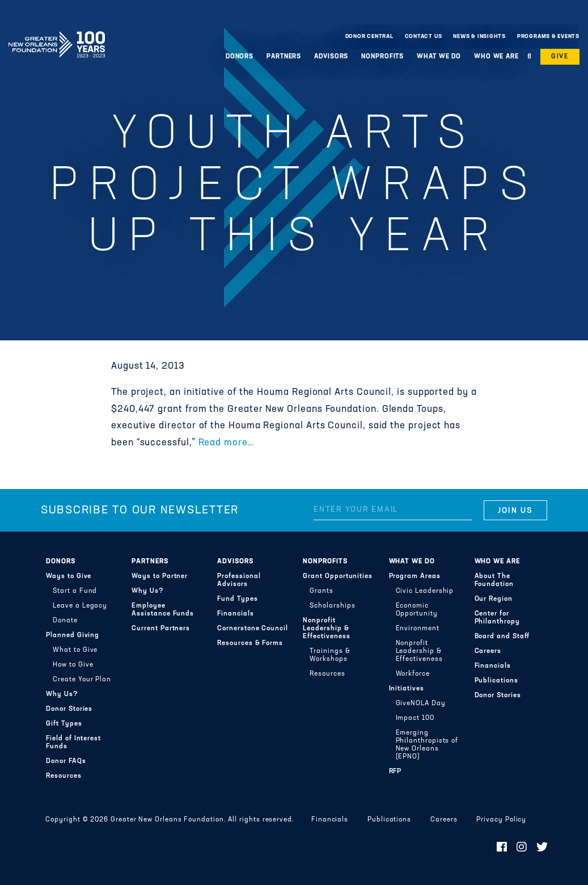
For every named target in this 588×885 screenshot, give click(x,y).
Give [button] (560, 57)
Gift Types (64, 724)
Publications (496, 681)
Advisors (331, 57)
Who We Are (496, 57)
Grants (322, 591)
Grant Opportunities (338, 576)
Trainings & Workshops (330, 655)
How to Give (73, 665)
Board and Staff (502, 637)
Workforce (413, 674)
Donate (65, 621)
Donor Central (369, 37)
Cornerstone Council (253, 629)
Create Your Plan (82, 680)
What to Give (75, 650)
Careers (488, 651)
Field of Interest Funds (73, 743)
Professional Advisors (239, 580)
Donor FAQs (66, 761)
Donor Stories (69, 709)
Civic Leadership (425, 591)
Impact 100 (415, 718)
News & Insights (479, 37)
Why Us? (62, 694)
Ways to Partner (160, 576)
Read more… (227, 443)
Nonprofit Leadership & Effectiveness (326, 629)
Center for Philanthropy (497, 618)
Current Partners (161, 629)
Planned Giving (73, 635)
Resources (64, 776)
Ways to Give (69, 576)
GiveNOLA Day (421, 703)
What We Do (439, 57)
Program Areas (415, 576)
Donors (240, 57)
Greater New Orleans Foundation (57, 33)
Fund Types (237, 599)
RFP (395, 772)
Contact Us (424, 37)
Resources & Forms (250, 643)
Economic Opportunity (417, 610)
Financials (235, 614)
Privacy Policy (501, 820)
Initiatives (407, 689)
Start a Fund (75, 591)
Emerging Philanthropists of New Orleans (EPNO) (427, 745)
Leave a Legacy (80, 606)
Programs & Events (548, 37)
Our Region (494, 599)
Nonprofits (382, 57)
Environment (418, 629)
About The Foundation (494, 580)
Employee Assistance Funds (163, 610)
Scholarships (332, 606)
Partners (284, 57)
